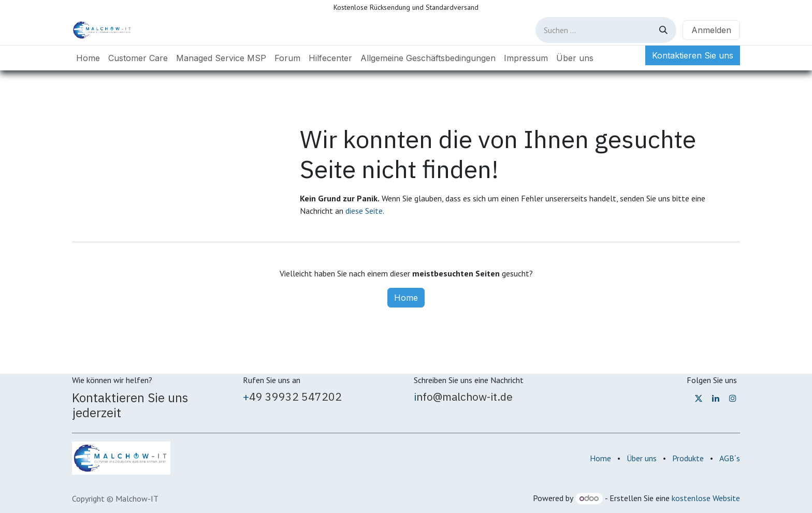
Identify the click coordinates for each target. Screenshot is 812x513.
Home (406, 298)
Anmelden (711, 30)
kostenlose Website (706, 498)
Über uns (642, 458)
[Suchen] (663, 30)
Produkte (688, 458)
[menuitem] (88, 58)
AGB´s (730, 458)
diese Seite (364, 211)
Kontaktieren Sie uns (693, 55)
